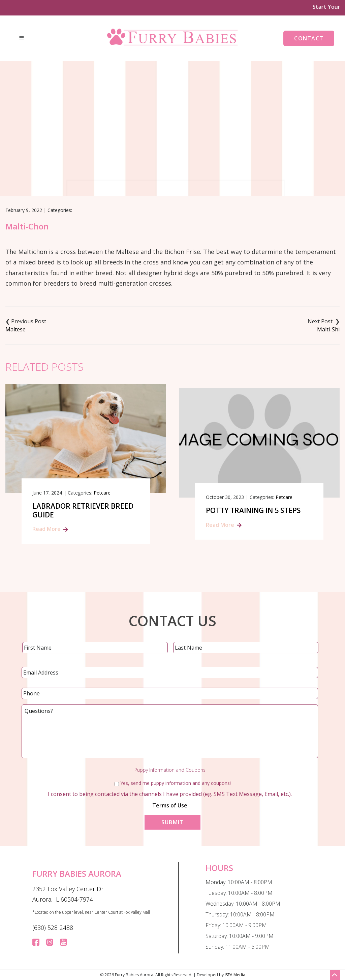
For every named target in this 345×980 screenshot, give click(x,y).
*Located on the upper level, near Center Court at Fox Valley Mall (91, 912)
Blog (165, 158)
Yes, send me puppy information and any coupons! (176, 783)
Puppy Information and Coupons (170, 770)
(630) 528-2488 (53, 928)
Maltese (15, 329)
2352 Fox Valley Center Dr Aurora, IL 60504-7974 (68, 894)
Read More (46, 529)
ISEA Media (235, 975)
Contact (309, 38)
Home (142, 158)
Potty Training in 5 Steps (253, 511)
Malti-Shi (328, 329)
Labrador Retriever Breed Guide (83, 510)
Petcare (102, 493)
